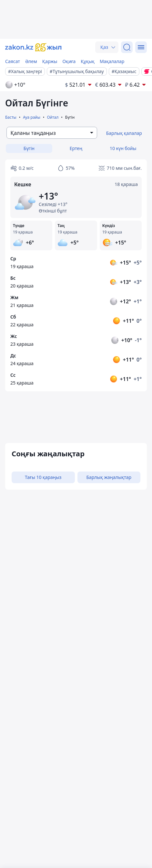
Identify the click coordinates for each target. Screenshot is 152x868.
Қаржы (50, 61)
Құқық (88, 61)
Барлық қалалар (124, 133)
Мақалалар (112, 61)
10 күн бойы (123, 148)
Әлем (31, 61)
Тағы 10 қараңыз (43, 477)
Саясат (13, 61)
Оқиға (69, 61)
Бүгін (29, 148)
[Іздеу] (127, 47)
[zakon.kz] (33, 47)
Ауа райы (32, 117)
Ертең (76, 148)
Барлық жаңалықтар (109, 477)
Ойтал (53, 117)
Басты (11, 117)
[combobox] (52, 133)
